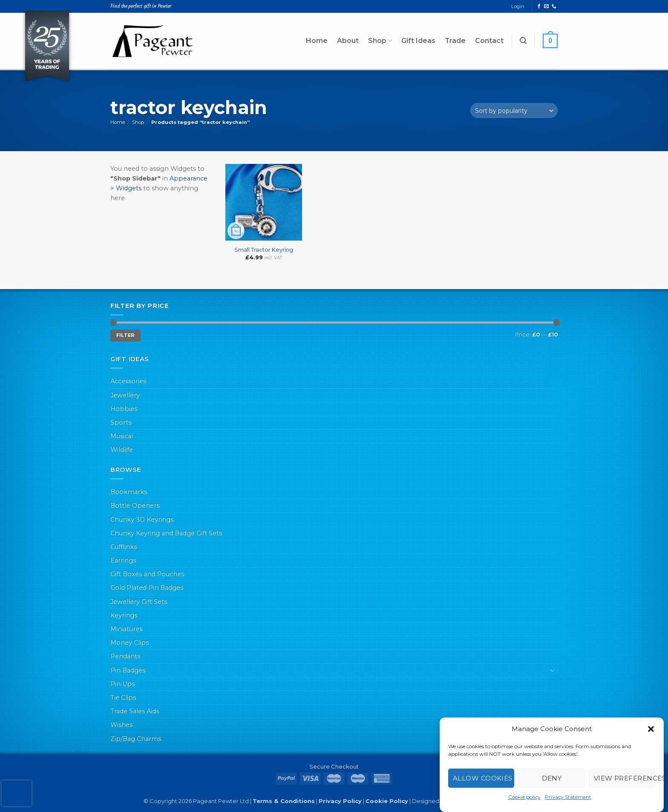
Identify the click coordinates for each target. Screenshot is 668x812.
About (348, 41)
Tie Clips (123, 697)
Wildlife (122, 450)
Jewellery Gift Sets (139, 602)
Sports (121, 422)
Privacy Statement (568, 797)
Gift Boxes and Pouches (147, 574)
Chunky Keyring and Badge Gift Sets (166, 533)
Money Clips (130, 643)
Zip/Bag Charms (136, 739)
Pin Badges (128, 670)
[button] (651, 729)
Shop (380, 41)
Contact (489, 41)
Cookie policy (524, 797)
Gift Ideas (418, 41)
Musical (122, 436)
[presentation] (17, 793)
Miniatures (126, 629)
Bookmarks (129, 492)
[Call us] (554, 6)
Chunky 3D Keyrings (142, 519)
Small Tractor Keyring (264, 250)
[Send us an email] (546, 6)
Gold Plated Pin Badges (147, 588)
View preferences (625, 778)
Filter (125, 335)
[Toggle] (553, 670)
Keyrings (124, 615)
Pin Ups (122, 684)
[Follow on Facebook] (539, 6)
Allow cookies (483, 778)
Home (317, 41)
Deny (552, 778)
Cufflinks (124, 547)
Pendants (125, 656)
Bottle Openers (135, 505)
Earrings (123, 560)
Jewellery (125, 395)
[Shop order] (514, 110)
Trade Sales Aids (135, 711)
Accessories (128, 381)
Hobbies (124, 409)
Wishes (121, 725)
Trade (455, 41)
